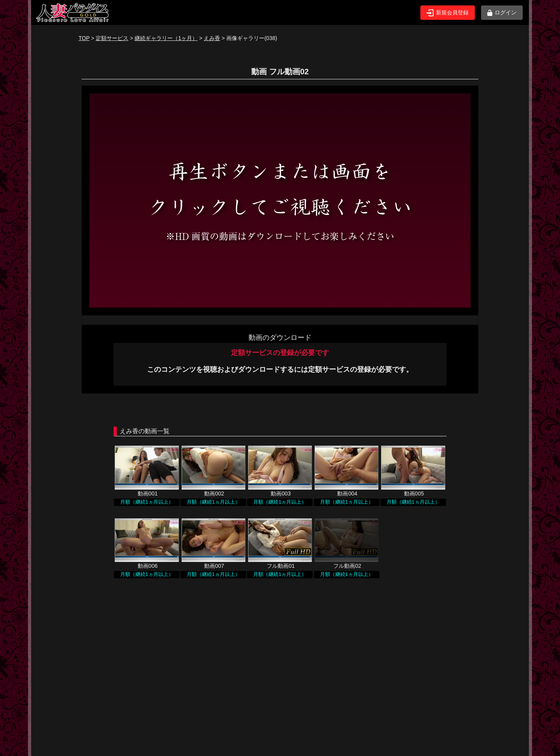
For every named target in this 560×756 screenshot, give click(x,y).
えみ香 (212, 38)
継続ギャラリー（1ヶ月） (166, 38)
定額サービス (112, 38)
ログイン (502, 13)
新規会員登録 (448, 13)
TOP (84, 38)
